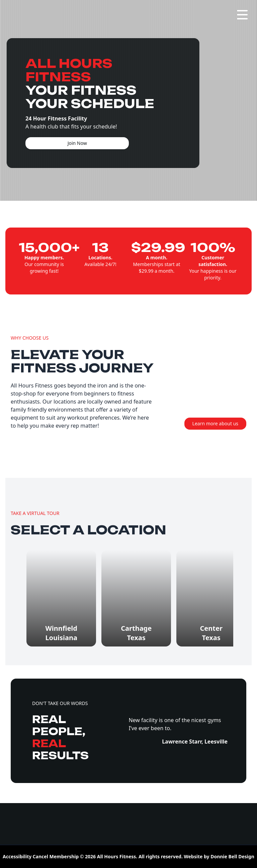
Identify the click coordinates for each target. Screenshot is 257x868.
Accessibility (17, 856)
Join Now (77, 143)
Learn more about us (215, 423)
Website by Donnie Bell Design (219, 856)
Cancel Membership (56, 856)
